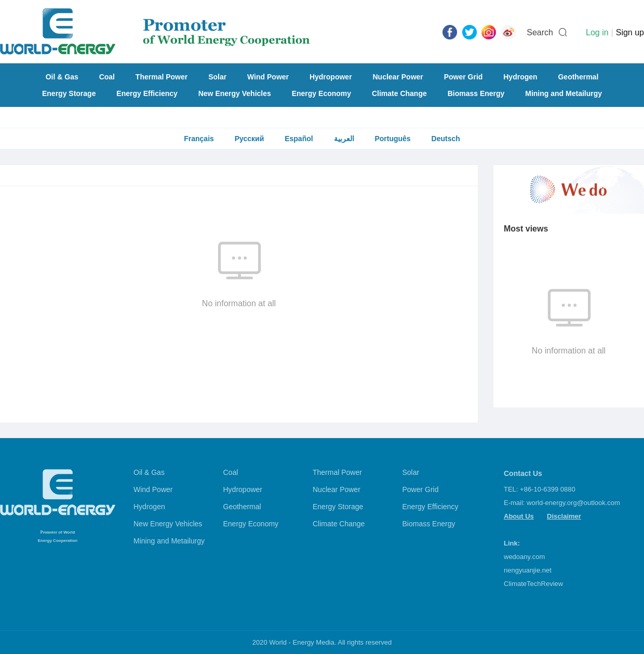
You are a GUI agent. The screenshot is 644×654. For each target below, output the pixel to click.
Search (540, 32)
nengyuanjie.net (528, 570)
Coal (107, 77)
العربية (344, 139)
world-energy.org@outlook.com (573, 503)
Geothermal (578, 77)
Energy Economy (321, 93)
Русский (250, 139)
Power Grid (464, 77)
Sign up (630, 32)
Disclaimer (564, 516)
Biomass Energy (476, 93)
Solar (217, 77)
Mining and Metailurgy (563, 93)
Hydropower (331, 77)
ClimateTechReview (533, 584)
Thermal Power (162, 77)
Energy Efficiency (147, 93)
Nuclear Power (398, 77)
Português (392, 139)
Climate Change (399, 93)
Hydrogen (520, 77)
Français (199, 139)
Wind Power (268, 77)
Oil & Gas (62, 77)
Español (299, 139)
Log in (597, 32)
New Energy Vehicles (235, 93)
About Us (519, 516)
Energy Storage (69, 93)
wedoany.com (524, 557)
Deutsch (446, 139)
